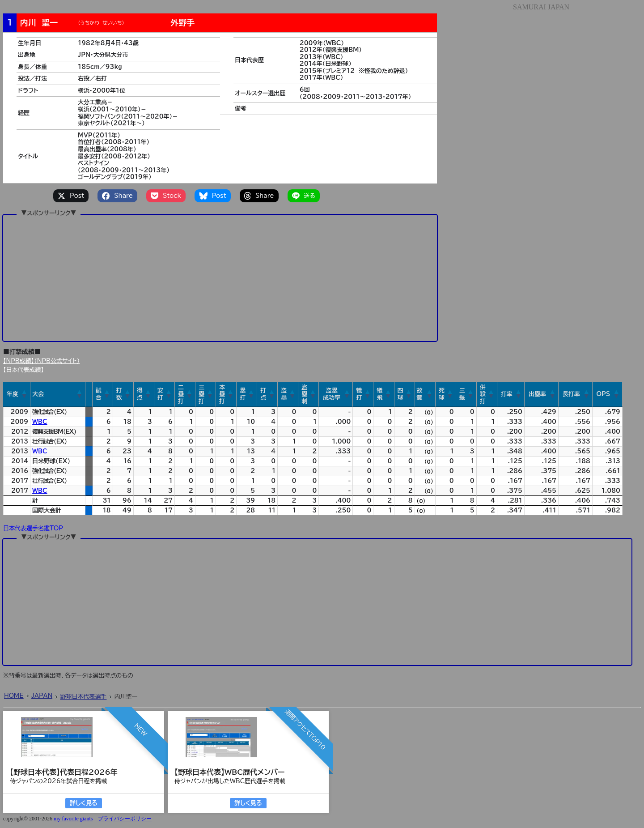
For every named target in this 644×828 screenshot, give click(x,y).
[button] (25, 394)
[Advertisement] (220, 277)
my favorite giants (73, 819)
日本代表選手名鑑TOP (33, 528)
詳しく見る (83, 803)
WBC (40, 422)
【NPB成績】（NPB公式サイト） (41, 361)
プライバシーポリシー (125, 819)
